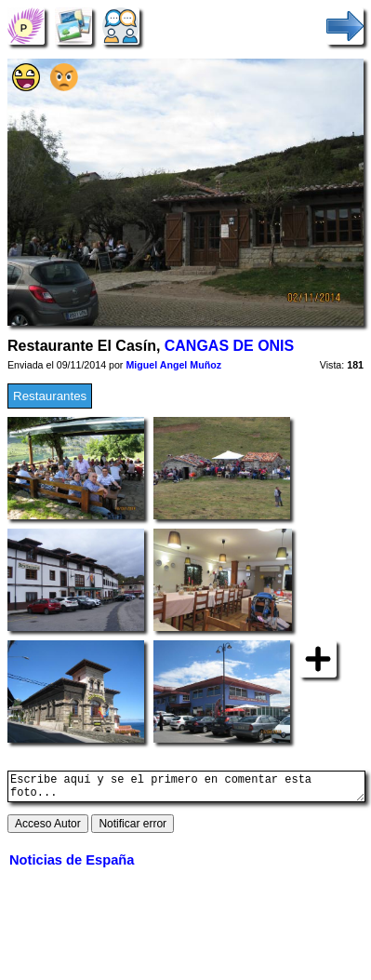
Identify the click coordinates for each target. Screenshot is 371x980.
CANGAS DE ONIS (229, 346)
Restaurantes (50, 396)
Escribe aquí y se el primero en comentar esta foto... (186, 789)
